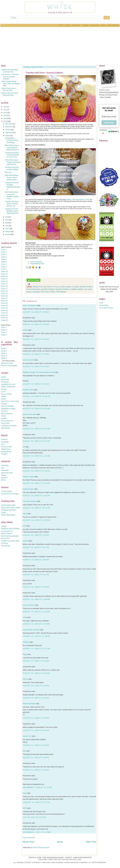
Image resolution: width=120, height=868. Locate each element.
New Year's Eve (7, 473)
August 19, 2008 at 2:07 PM (36, 547)
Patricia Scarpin (28, 477)
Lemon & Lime (6, 447)
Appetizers (5, 379)
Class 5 (4, 259)
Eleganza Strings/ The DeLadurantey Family (39, 372)
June (7, 220)
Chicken (4, 404)
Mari (24, 751)
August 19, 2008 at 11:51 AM (36, 496)
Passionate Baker (29, 704)
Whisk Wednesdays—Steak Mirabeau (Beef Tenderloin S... (12, 148)
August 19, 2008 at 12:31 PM (36, 508)
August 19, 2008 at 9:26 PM (36, 587)
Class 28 (4, 315)
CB (24, 447)
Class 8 (4, 267)
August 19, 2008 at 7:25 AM (36, 354)
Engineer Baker (28, 489)
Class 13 (4, 279)
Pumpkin (4, 454)
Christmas (5, 465)
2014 (5, 107)
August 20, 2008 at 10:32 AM (36, 673)
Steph (25, 514)
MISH (25, 808)
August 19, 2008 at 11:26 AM (36, 471)
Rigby (25, 654)
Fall (2, 468)
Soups (4, 399)
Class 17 (4, 289)
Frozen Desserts (7, 421)
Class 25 (4, 308)
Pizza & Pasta (6, 394)
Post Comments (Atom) (41, 847)
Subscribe (109, 123)
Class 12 (4, 276)
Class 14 (4, 281)
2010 (5, 115)
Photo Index (76, 25)
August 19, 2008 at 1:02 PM (36, 535)
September (9, 133)
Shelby (25, 330)
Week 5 (4, 358)
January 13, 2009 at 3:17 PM (36, 802)
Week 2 (4, 351)
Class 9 (4, 269)
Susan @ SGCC (29, 605)
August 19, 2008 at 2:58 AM (36, 312)
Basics (4, 377)
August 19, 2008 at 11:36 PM (36, 624)
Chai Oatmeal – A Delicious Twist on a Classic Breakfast (10, 77)
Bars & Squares (7, 413)
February (8, 232)
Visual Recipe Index (37, 264)
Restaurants (95, 25)
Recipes (85, 25)
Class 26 (4, 310)
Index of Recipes (36, 262)
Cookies (4, 418)
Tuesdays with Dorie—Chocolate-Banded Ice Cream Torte (12, 155)
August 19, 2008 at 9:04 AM (36, 366)
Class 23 (4, 303)
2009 (5, 118)
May (7, 223)
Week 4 (4, 356)
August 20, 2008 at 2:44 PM (36, 698)
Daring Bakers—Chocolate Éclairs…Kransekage (12, 140)
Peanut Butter (6, 452)
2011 (5, 113)
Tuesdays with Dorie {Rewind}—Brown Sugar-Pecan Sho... (12, 211)
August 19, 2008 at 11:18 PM (36, 612)
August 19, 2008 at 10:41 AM (36, 441)
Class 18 (4, 291)
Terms (103, 25)
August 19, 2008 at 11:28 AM (36, 483)
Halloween (5, 470)
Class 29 (4, 318)
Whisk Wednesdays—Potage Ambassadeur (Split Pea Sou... (13, 162)
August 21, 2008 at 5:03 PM (36, 745)
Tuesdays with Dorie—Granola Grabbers (44, 73)
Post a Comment (29, 838)
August (8, 136)
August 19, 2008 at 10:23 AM (36, 409)
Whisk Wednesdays (8, 515)
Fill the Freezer (7, 491)
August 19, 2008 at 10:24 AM (36, 429)
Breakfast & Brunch (8, 384)
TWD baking (61, 292)
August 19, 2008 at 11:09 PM (36, 599)
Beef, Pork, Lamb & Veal (10, 401)
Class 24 (4, 306)
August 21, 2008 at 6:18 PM (36, 757)
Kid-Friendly (6, 428)
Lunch (3, 392)
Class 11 (4, 274)
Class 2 (4, 252)
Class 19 (4, 293)
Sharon (25, 679)
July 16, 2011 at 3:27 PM (34, 817)
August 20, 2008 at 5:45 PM (36, 730)
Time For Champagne (9, 366)
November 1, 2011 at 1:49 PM (37, 832)
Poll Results (5, 546)
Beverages (5, 382)
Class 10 (4, 271)
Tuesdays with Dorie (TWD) (43, 292)
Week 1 (4, 348)
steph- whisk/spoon (30, 305)
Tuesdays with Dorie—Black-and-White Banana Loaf (12, 204)
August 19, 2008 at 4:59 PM (36, 560)
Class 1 (4, 250)
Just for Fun (5, 538)
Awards (4, 526)
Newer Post (28, 842)
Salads (4, 396)
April (7, 226)
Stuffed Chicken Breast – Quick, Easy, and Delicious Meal (11, 84)
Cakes (4, 416)
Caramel (4, 439)
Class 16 (4, 286)
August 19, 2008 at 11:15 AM (36, 456)
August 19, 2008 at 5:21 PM (36, 575)
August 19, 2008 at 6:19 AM (36, 339)
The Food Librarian (30, 501)
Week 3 (4, 353)
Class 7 (4, 264)
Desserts (4, 411)
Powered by (109, 131)
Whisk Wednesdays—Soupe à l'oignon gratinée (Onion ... (12, 177)
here (42, 201)
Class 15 (4, 284)
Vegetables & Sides (8, 409)
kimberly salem (28, 390)
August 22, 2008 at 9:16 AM (36, 770)
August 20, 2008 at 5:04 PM (36, 718)
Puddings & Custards (9, 426)
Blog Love (8, 172)
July (7, 217)
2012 (5, 110)
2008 (5, 121)
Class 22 (4, 301)
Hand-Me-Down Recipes (10, 494)
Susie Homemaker (29, 414)
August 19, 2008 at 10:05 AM (36, 396)
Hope (25, 793)
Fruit (3, 444)
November (9, 127)
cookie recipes (65, 287)
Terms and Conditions (106, 308)
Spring (4, 475)
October (8, 130)
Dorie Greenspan (33, 289)
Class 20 (4, 296)
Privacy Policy (104, 305)
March (7, 229)
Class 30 (4, 320)
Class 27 (4, 313)
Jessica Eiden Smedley (31, 630)
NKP (24, 526)
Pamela (25, 541)
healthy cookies (77, 289)
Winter (4, 480)
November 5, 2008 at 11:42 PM (37, 787)
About (67, 25)
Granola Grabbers (62, 289)
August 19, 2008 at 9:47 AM (36, 384)
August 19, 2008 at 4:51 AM (36, 324)
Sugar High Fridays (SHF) (11, 508)
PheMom (26, 642)
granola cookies (48, 289)
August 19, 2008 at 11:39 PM (36, 636)
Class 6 (4, 262)
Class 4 (4, 257)
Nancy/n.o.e (27, 736)
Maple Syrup (6, 449)
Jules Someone (28, 360)
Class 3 (4, 254)
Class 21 (4, 298)
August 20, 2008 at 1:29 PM (36, 686)
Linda (25, 617)
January (8, 234)
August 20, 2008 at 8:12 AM (36, 661)
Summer (4, 478)
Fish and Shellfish (8, 406)
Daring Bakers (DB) (8, 505)
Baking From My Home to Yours (46, 287)
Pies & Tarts (6, 423)
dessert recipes (86, 287)
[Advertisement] (60, 45)
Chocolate (5, 442)
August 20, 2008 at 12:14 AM (36, 649)
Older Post (91, 842)
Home (61, 25)
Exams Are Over (7, 363)
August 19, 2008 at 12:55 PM (36, 520)
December (9, 124)
